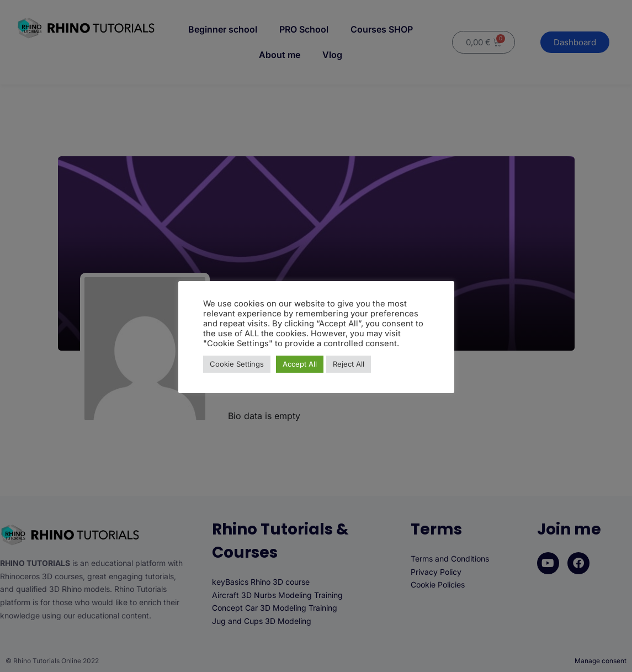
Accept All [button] (300, 364)
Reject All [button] (349, 364)
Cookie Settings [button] (237, 364)
